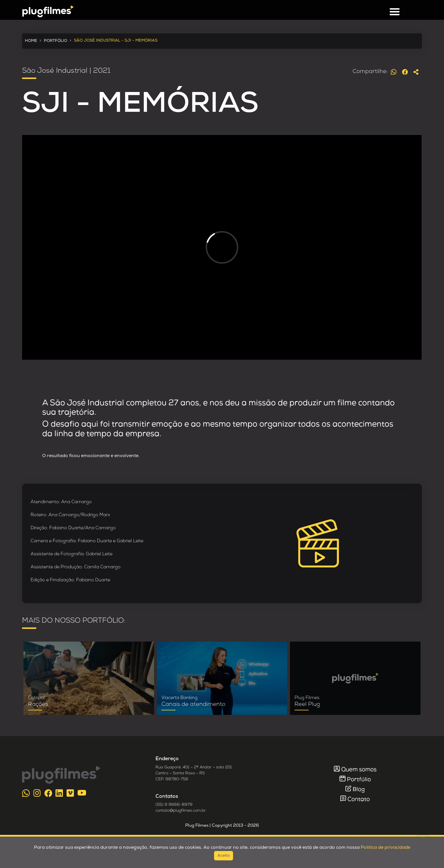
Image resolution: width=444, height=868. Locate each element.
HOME (31, 41)
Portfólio (359, 780)
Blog (359, 790)
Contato (359, 800)
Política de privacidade (386, 848)
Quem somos (359, 770)
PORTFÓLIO (55, 41)
